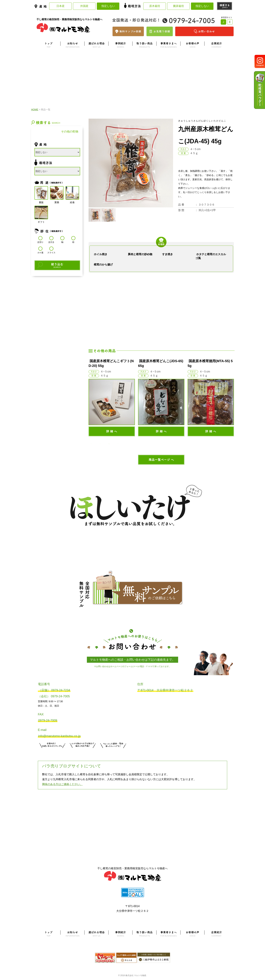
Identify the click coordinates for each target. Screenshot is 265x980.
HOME (35, 110)
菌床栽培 (178, 6)
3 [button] (109, 444)
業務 (57, 193)
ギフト (41, 213)
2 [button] (100, 444)
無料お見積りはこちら (83, 752)
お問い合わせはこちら (113, 752)
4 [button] (118, 444)
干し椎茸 (44, 132)
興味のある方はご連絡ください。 (62, 784)
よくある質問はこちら (132, 806)
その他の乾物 (70, 132)
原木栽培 (155, 6)
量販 (41, 193)
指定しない (108, 6)
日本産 (61, 6)
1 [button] (91, 444)
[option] (112, 397)
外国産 (84, 6)
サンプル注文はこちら (52, 752)
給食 (72, 193)
